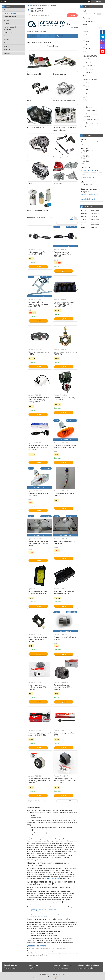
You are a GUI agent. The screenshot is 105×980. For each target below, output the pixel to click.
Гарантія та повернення (61, 968)
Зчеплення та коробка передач (38, 157)
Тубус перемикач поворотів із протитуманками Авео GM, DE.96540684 (39, 448)
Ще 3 (87, 126)
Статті (6, 36)
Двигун (30, 184)
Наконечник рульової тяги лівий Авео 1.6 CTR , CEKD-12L (40, 734)
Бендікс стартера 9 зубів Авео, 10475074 (65, 638)
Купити (38, 267)
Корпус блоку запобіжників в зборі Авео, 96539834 (64, 592)
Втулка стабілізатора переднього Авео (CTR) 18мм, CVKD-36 (64, 687)
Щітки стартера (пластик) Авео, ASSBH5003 (65, 353)
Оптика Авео (57, 184)
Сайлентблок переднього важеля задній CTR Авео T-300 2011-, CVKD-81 (65, 781)
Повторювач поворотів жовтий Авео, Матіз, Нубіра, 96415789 (65, 447)
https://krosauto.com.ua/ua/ (90, 170)
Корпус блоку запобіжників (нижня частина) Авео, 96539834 (38, 639)
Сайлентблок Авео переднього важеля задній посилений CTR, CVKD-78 (39, 781)
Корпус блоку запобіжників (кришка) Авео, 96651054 (38, 592)
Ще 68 (87, 100)
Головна (32, 36)
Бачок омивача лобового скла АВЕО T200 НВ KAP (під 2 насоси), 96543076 (39, 400)
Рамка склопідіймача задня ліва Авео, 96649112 (65, 542)
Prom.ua (63, 974)
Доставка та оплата (10, 17)
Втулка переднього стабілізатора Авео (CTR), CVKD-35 (37, 687)
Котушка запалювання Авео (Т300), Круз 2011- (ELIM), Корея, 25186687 (64, 304)
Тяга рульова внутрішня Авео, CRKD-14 (64, 734)
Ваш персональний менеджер (10, 28)
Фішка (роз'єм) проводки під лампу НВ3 (64, 494)
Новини (6, 10)
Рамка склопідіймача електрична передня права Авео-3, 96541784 (38, 304)
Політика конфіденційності (64, 978)
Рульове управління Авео (62, 157)
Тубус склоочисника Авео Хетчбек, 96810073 (37, 253)
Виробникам (33, 968)
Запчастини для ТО (34, 74)
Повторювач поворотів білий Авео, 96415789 (39, 494)
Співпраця (7, 53)
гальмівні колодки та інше (40, 916)
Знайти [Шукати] (72, 15)
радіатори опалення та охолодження (44, 910)
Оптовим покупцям (10, 968)
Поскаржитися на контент (47, 978)
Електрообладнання (60, 74)
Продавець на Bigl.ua (52, 976)
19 (70, 223)
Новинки (6, 46)
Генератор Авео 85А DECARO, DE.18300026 (64, 399)
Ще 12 (87, 76)
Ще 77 (87, 51)
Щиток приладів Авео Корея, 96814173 (39, 353)
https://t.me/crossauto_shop (90, 194)
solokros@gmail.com (88, 178)
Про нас (6, 20)
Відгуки (6, 39)
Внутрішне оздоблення (35, 128)
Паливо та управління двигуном (38, 210)
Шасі (29, 101)
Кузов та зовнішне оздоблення (64, 101)
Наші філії (7, 50)
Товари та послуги (10, 13)
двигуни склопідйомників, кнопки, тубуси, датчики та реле (50, 914)
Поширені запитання (10, 43)
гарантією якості (54, 879)
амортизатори (36, 912)
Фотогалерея (8, 32)
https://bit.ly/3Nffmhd (88, 199)
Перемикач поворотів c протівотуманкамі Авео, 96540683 (62, 254)
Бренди (6, 24)
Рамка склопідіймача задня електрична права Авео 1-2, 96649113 (38, 543)
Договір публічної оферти (87, 968)
